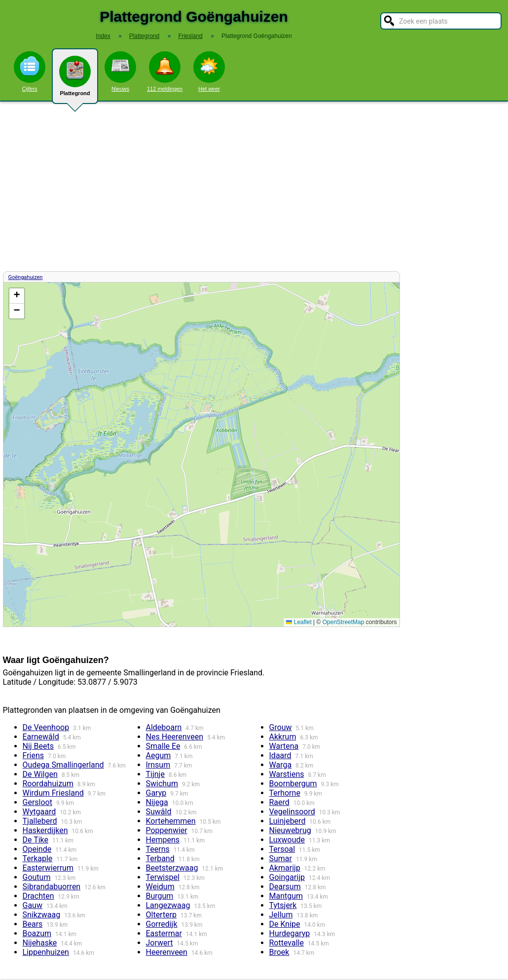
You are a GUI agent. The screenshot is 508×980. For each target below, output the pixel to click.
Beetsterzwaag (172, 868)
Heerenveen (167, 952)
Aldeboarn (164, 727)
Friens (34, 755)
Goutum (37, 877)
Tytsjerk (283, 905)
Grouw (281, 727)
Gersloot (37, 802)
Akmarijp (285, 868)
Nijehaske (40, 943)
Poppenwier (167, 830)
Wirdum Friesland (53, 793)
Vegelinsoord (292, 812)
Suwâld (159, 812)
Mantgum (286, 896)
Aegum (159, 755)
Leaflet (299, 622)
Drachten (38, 896)
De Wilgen (40, 774)
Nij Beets (38, 746)
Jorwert (160, 943)
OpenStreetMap (344, 622)
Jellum (281, 915)
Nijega (157, 802)
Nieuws (120, 71)
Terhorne (285, 793)
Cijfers (30, 71)
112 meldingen (165, 71)
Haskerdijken (45, 830)
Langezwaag (168, 905)
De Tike (36, 840)
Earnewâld (41, 737)
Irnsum (158, 765)
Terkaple (38, 858)
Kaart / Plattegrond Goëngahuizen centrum (200, 455)
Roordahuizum (48, 784)
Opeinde (37, 849)
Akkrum (283, 737)
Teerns (158, 849)
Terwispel (163, 877)
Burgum (160, 896)
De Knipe (285, 924)
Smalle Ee (163, 746)
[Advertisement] (254, 186)
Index (103, 36)
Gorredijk (162, 924)
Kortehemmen (171, 821)
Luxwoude (287, 840)
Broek (279, 952)
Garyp (156, 793)
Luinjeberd (288, 821)
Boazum (37, 933)
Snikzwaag (42, 915)
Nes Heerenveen (175, 737)
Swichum (162, 784)
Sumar (281, 858)
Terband (160, 858)
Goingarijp (287, 877)
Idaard (280, 755)
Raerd (279, 802)
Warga (281, 765)
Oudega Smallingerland (63, 765)
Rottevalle (287, 943)
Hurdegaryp (290, 933)
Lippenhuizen (46, 952)
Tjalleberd (40, 821)
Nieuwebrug (290, 830)
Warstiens (287, 774)
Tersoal (282, 849)
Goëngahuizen (26, 277)
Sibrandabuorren (52, 887)
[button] (17, 296)
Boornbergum (293, 784)
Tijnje (155, 774)
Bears (33, 924)
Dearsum (285, 887)
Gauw (33, 905)
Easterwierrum (48, 868)
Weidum (160, 887)
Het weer (209, 71)
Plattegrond (75, 80)
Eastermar (164, 933)
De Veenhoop (46, 727)
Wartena (284, 746)
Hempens (163, 840)
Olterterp (162, 915)
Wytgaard (39, 812)
